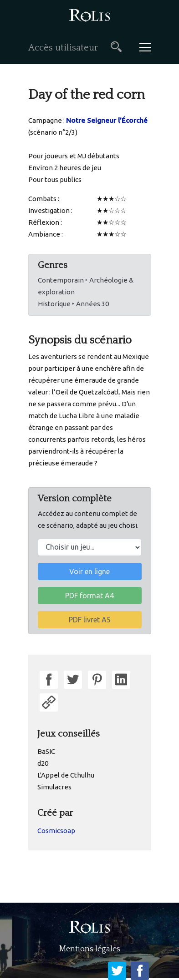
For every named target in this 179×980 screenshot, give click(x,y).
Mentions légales (89, 949)
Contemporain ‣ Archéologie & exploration (86, 286)
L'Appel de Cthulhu (66, 775)
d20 (43, 763)
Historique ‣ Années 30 (73, 304)
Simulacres (54, 787)
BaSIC (46, 751)
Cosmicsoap (56, 831)
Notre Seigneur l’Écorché (107, 120)
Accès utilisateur (63, 48)
